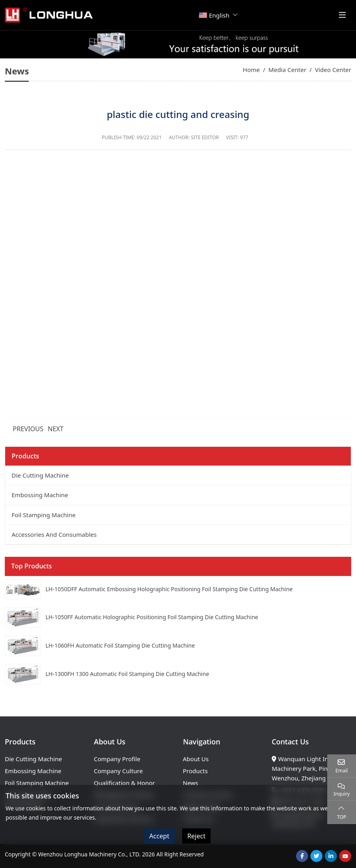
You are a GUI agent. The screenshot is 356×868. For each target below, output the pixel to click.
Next (56, 429)
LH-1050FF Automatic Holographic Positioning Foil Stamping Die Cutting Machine (152, 617)
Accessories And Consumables (54, 534)
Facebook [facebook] (302, 856)
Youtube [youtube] (345, 856)
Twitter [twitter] (316, 856)
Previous (28, 429)
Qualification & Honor (124, 783)
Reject (197, 836)
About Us (196, 759)
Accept (159, 836)
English (214, 15)
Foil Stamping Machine (44, 515)
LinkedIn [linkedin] (331, 856)
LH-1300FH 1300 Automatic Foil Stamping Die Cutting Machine (127, 674)
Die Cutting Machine (40, 475)
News (191, 783)
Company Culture (118, 771)
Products (195, 771)
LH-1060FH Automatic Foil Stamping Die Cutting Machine (120, 645)
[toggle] (342, 15)
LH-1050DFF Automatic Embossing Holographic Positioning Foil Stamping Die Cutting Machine (169, 589)
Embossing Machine (40, 495)
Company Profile (117, 759)
